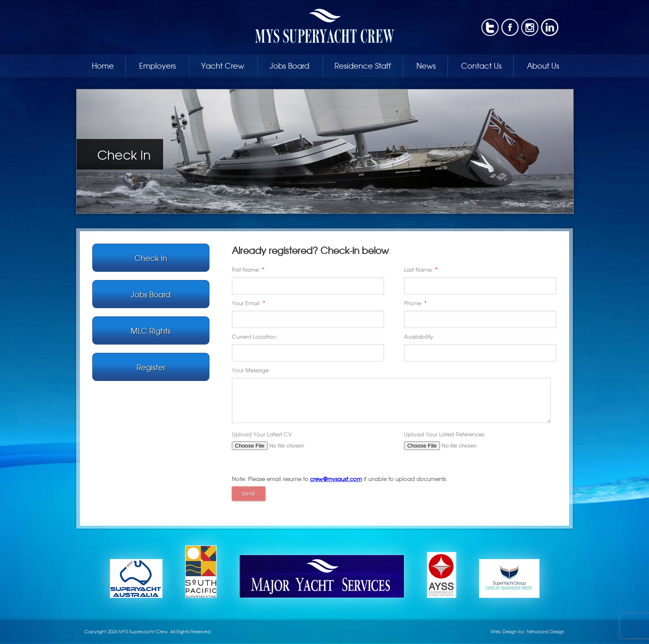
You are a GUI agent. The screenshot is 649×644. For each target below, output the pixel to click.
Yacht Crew (223, 65)
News (426, 65)
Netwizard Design (546, 631)
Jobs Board (289, 65)
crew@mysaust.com (336, 479)
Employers (157, 65)
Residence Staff (363, 65)
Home (103, 65)
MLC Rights (151, 330)
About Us (543, 65)
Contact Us (481, 65)
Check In (151, 258)
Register (151, 367)
